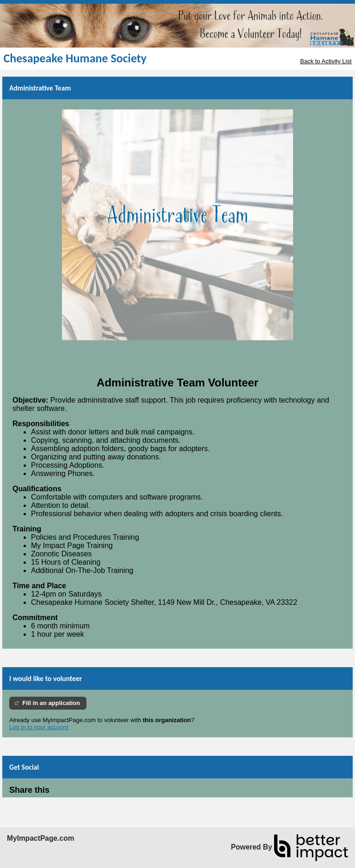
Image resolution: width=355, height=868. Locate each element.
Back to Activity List (326, 61)
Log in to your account (39, 727)
